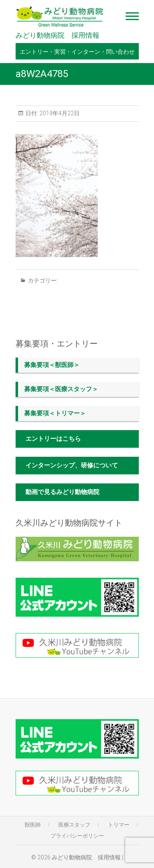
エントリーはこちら (53, 439)
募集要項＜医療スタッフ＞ (61, 389)
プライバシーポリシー (77, 836)
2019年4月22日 (59, 113)
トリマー (119, 825)
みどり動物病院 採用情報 (57, 35)
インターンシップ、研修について (72, 465)
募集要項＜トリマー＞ (55, 413)
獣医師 (33, 825)
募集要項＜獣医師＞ (52, 365)
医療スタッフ (74, 825)
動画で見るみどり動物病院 (62, 492)
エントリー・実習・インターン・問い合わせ (77, 52)
